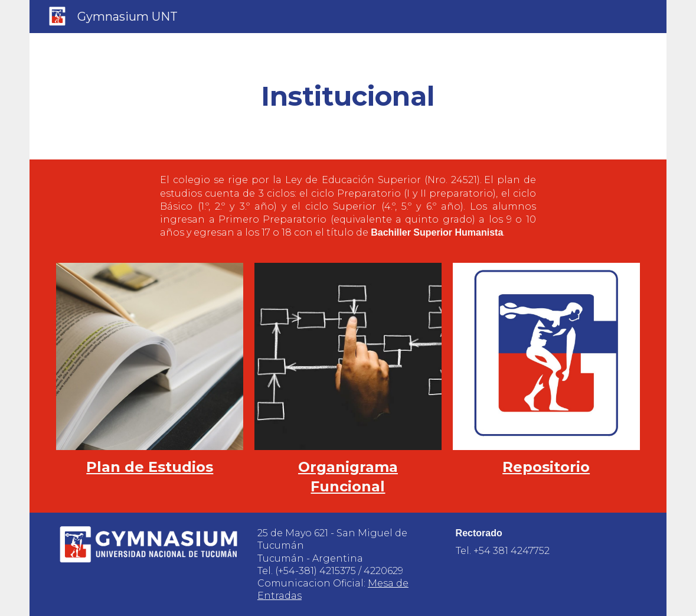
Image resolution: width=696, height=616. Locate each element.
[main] (348, 96)
